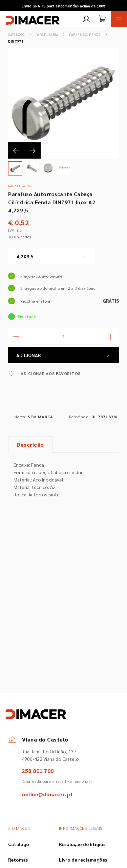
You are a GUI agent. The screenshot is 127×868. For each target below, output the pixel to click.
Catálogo (16, 34)
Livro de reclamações (83, 860)
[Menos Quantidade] (16, 336)
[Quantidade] (63, 336)
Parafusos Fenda (85, 34)
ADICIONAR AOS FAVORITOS (44, 373)
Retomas (18, 860)
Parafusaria (47, 34)
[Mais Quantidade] (111, 336)
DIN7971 (16, 41)
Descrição (30, 444)
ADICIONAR (63, 355)
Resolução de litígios (82, 844)
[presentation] (16, 150)
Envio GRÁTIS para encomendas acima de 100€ (64, 6)
